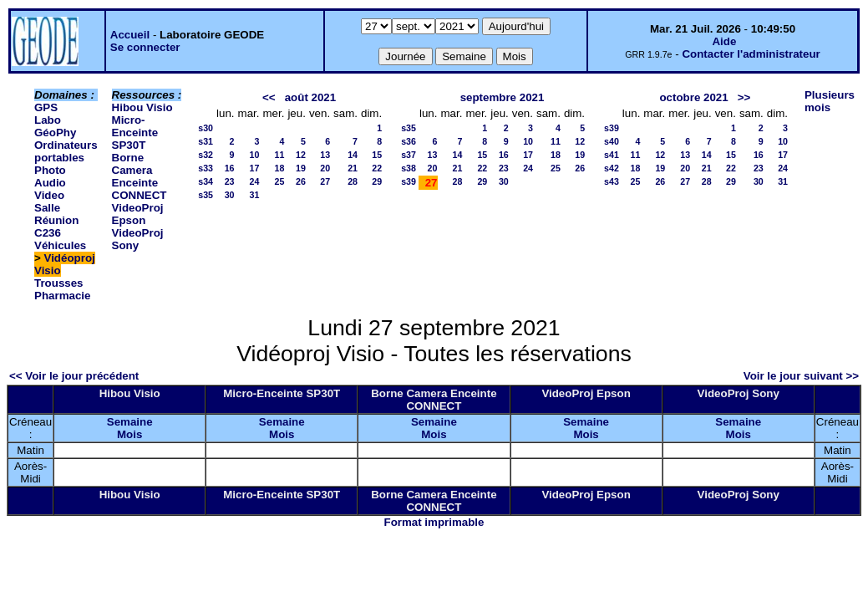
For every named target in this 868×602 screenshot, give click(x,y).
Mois (129, 434)
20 (325, 168)
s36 (409, 141)
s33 (206, 168)
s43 (612, 181)
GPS (46, 107)
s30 (206, 128)
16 (230, 168)
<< (269, 97)
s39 (409, 181)
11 (280, 155)
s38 (409, 168)
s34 (206, 181)
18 (280, 168)
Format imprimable (434, 522)
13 (325, 155)
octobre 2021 (693, 97)
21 (353, 168)
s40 (612, 141)
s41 (612, 155)
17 (255, 168)
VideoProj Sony (138, 239)
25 (280, 181)
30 (230, 195)
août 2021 (311, 97)
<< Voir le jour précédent (74, 376)
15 (377, 155)
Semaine (130, 422)
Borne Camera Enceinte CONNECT (140, 176)
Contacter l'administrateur (751, 54)
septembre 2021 (503, 97)
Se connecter (145, 47)
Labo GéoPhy (55, 126)
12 (301, 155)
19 (301, 168)
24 (255, 181)
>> (744, 97)
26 (301, 181)
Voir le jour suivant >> (801, 376)
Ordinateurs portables (66, 151)
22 (377, 168)
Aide (724, 41)
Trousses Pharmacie (62, 289)
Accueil (130, 35)
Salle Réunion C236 (56, 220)
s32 (206, 155)
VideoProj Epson (138, 214)
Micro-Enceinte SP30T (135, 133)
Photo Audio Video (50, 183)
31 (255, 195)
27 (325, 181)
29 (377, 181)
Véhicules (60, 245)
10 (255, 155)
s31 (206, 141)
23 (230, 181)
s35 (206, 195)
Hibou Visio (142, 107)
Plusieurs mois (830, 101)
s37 (409, 155)
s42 (612, 168)
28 (353, 181)
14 (353, 155)
